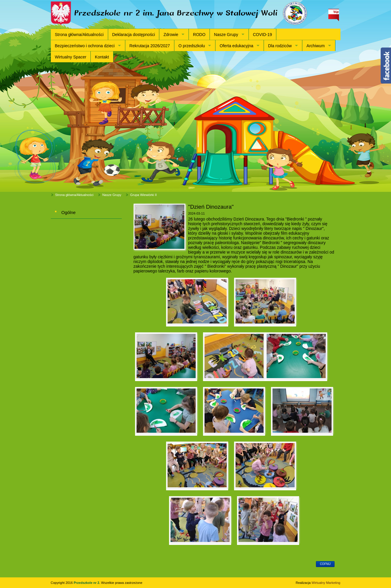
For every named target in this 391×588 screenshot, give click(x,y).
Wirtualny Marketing (326, 583)
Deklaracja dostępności (134, 35)
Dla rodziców (280, 46)
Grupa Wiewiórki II (143, 195)
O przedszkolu (192, 46)
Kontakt (102, 57)
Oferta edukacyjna (236, 46)
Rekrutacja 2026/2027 (150, 46)
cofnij (325, 564)
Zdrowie (171, 35)
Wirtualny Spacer (71, 57)
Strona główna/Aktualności (79, 35)
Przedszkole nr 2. (87, 583)
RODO (199, 35)
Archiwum (315, 46)
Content (386, 66)
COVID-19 (263, 35)
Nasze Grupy (226, 35)
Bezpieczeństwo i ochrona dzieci (85, 46)
